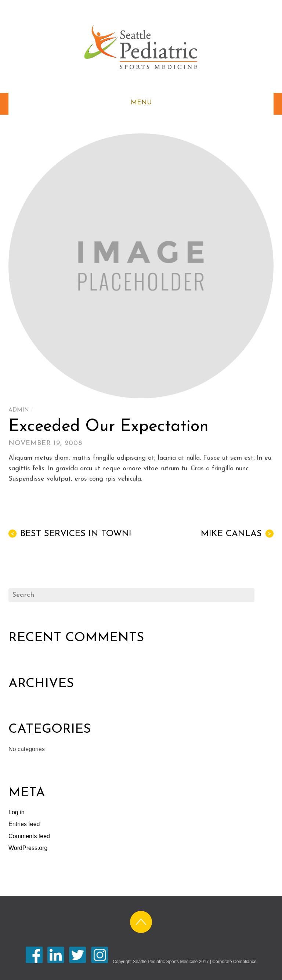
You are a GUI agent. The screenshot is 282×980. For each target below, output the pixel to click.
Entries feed (24, 824)
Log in (17, 812)
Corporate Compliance (234, 962)
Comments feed (29, 836)
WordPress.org (28, 848)
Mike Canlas (237, 534)
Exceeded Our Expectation (109, 427)
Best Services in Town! (70, 534)
